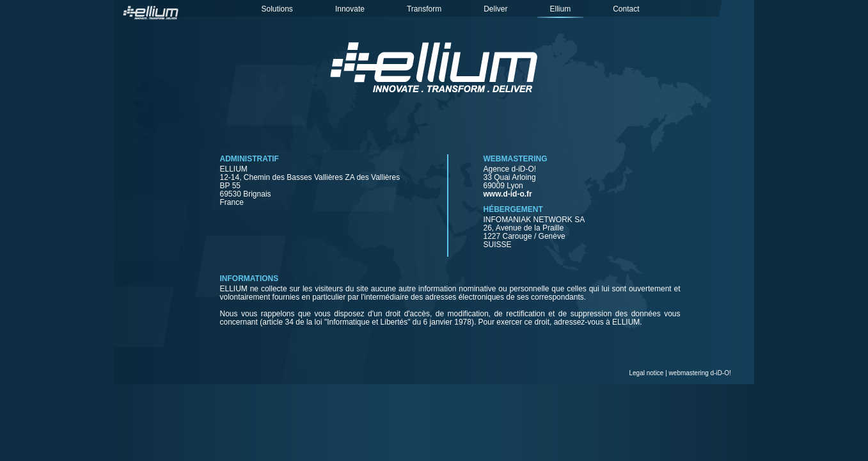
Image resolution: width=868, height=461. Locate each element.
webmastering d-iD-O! (700, 373)
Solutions (277, 9)
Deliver (495, 9)
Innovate (350, 9)
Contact (626, 9)
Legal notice (647, 373)
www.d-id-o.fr (508, 194)
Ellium (561, 9)
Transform (424, 9)
